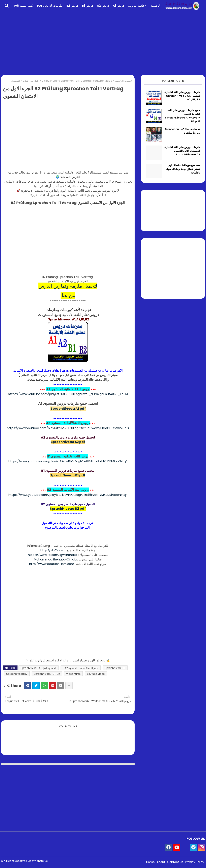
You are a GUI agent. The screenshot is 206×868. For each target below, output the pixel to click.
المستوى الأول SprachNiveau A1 (39, 668)
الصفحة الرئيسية (124, 81)
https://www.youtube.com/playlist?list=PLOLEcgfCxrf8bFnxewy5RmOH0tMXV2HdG (68, 428)
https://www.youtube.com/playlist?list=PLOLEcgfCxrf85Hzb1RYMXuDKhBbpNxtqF (68, 461)
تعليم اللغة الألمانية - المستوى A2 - (81, 668)
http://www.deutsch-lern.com (52, 564)
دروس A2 (103, 6)
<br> (68, 242)
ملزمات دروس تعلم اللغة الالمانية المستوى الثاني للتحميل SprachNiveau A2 (182, 151)
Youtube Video (103, 81)
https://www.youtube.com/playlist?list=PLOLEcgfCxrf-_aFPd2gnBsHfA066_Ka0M (68, 394)
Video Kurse (73, 674)
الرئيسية (156, 6)
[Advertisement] (103, 44)
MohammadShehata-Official (56, 559)
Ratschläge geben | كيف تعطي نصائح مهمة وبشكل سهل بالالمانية (183, 169)
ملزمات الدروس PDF (50, 6)
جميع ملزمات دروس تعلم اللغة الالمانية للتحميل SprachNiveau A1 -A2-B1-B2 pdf (182, 116)
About (161, 862)
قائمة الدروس (136, 6)
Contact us (175, 862)
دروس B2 (72, 6)
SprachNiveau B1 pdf (68, 475)
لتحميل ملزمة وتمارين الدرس (68, 286)
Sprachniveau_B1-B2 (47, 674)
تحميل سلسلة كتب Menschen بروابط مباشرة (182, 131)
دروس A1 (118, 6)
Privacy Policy (195, 862)
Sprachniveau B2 (17, 674)
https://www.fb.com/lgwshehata (53, 555)
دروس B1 (88, 6)
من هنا (68, 296)
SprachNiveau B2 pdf (68, 509)
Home (150, 862)
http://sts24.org (52, 550)
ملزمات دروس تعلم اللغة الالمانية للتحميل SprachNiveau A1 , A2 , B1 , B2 (182, 96)
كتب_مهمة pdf (24, 6)
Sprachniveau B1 (115, 668)
